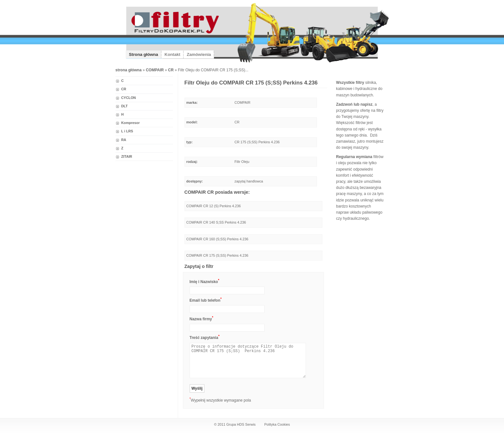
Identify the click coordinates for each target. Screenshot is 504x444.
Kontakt (172, 54)
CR (124, 89)
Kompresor (130, 123)
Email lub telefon (206, 300)
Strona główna (144, 54)
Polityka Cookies (277, 424)
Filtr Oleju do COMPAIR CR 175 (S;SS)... (213, 70)
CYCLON (129, 98)
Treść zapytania (205, 337)
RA (124, 140)
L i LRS (127, 131)
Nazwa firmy (202, 319)
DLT (124, 106)
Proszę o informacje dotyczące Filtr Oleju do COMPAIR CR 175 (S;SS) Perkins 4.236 (248, 360)
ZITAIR (127, 156)
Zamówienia (199, 54)
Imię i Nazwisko (205, 281)
